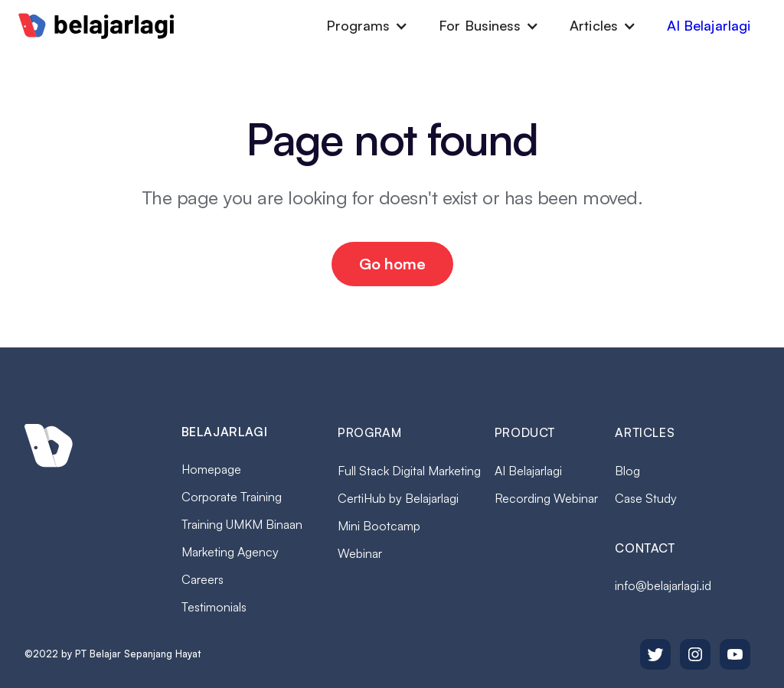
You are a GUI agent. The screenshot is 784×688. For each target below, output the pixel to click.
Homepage (211, 469)
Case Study (646, 498)
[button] (367, 26)
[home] (96, 26)
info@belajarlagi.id (663, 585)
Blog (627, 471)
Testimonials (214, 607)
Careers (203, 579)
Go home (392, 264)
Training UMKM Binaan (242, 524)
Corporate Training (232, 497)
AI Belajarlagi (709, 25)
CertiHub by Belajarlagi (398, 498)
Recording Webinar (546, 498)
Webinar (360, 553)
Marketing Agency (230, 552)
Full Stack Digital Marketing (409, 471)
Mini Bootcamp (379, 526)
